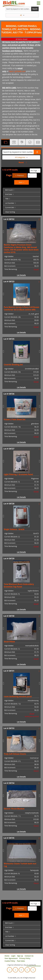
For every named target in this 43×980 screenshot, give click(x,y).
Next (21, 182)
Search (35, 9)
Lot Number (10, 203)
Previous (21, 175)
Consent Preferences (34, 966)
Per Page (35, 170)
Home (7, 956)
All (22, 15)
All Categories (21, 157)
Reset (21, 162)
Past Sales (21, 961)
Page (9, 175)
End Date (9, 194)
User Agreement (11, 958)
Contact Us (29, 956)
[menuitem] (22, 190)
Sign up (20, 956)
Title (7, 199)
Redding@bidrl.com (17, 71)
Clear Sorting (10, 212)
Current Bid (10, 207)
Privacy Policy (25, 958)
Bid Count (9, 190)
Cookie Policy (10, 961)
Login (13, 956)
